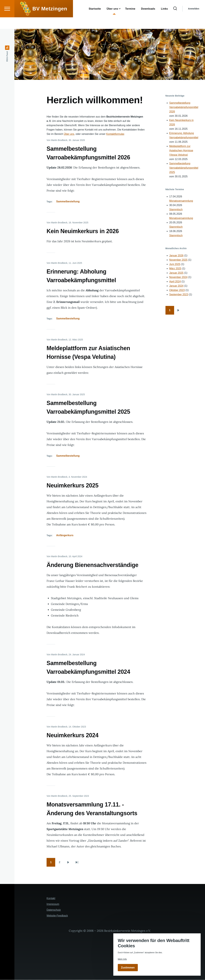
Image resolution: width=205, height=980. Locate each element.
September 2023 (179, 295)
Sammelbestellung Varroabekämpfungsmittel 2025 (184, 168)
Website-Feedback (57, 916)
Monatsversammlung (181, 201)
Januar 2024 (176, 286)
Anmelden (194, 20)
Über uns (69, 134)
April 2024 (175, 282)
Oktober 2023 (177, 290)
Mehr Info (122, 959)
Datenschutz (54, 910)
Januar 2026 (176, 256)
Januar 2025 (176, 273)
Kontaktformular (115, 134)
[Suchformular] (175, 20)
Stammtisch (176, 210)
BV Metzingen (50, 20)
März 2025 (175, 269)
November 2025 (178, 260)
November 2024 (178, 277)
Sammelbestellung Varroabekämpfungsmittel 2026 (184, 107)
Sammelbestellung (68, 202)
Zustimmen (128, 968)
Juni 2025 (175, 264)
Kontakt (51, 898)
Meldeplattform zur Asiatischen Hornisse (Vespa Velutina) (181, 151)
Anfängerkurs (65, 535)
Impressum (53, 904)
